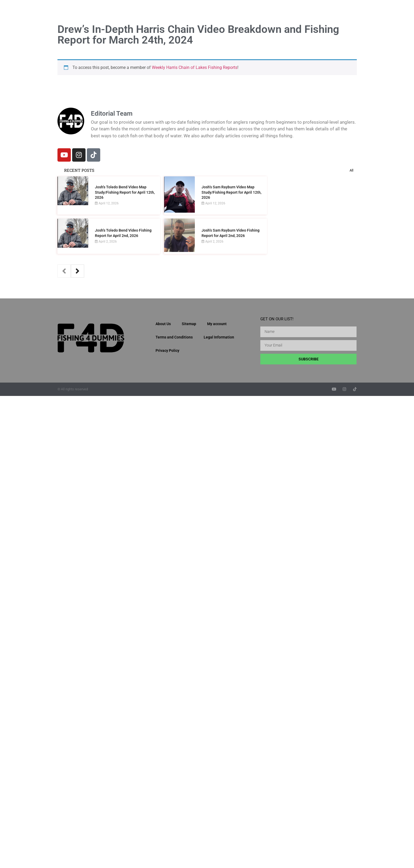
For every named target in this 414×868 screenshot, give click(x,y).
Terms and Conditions (174, 337)
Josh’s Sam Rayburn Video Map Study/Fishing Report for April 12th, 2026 (231, 192)
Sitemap (189, 324)
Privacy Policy (167, 351)
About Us (163, 324)
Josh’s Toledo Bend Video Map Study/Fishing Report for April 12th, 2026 (125, 192)
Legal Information (219, 337)
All (351, 170)
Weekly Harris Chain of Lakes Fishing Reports (195, 67)
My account (217, 324)
